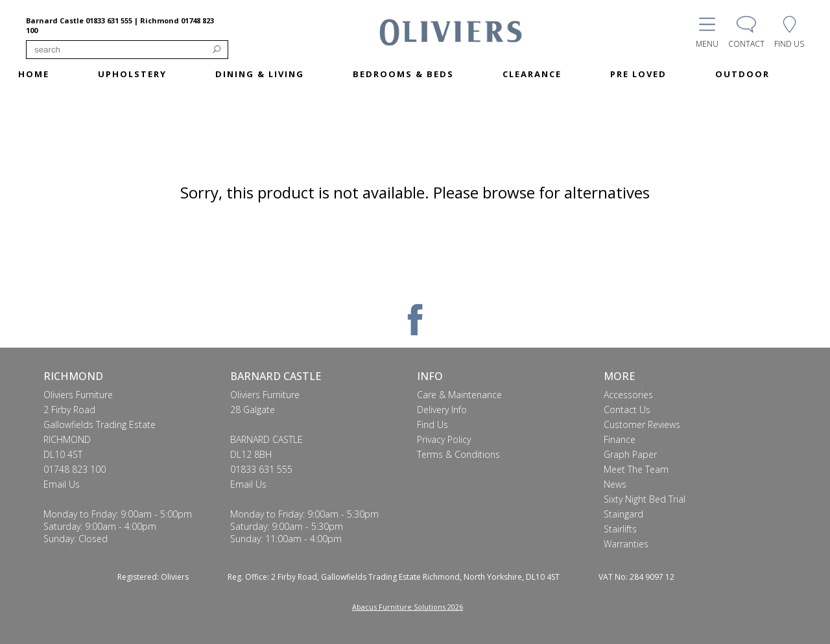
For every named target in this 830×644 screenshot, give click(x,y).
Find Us (433, 424)
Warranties (626, 544)
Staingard (623, 514)
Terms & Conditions (458, 454)
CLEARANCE (532, 74)
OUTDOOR (742, 74)
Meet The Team (636, 469)
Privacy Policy (444, 439)
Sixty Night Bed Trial (645, 499)
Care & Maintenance (459, 395)
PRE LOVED (638, 74)
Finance (620, 439)
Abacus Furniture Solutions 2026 (408, 607)
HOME (34, 74)
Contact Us (627, 410)
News (615, 484)
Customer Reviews (642, 424)
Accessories (628, 395)
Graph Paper (630, 454)
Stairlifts (620, 529)
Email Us (62, 484)
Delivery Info (442, 410)
